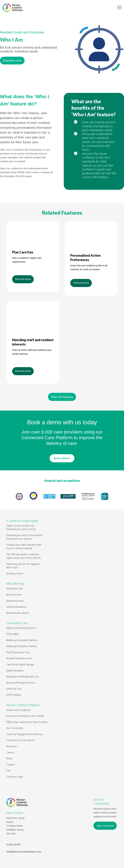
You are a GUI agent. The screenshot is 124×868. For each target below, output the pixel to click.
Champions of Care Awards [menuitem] (20, 727)
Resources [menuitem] (12, 733)
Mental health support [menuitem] (18, 599)
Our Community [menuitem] (15, 715)
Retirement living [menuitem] (15, 587)
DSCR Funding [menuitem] (13, 681)
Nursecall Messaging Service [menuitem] (21, 669)
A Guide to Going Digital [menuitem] (22, 507)
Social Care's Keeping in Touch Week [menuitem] (25, 703)
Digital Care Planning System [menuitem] (21, 614)
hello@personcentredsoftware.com (24, 838)
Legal (73, 858)
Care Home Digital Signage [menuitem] (20, 651)
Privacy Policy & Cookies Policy (94, 858)
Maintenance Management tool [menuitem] (23, 663)
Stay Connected (105, 812)
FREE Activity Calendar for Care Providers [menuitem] (27, 709)
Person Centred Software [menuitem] (23, 692)
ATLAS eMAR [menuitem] (12, 621)
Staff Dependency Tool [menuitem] (18, 639)
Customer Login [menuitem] (15, 763)
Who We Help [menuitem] (15, 570)
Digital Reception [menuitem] (15, 657)
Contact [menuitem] (10, 751)
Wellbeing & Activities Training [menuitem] (22, 633)
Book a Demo (62, 445)
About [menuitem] (9, 745)
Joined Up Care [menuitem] (14, 675)
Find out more (23, 281)
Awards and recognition (62, 467)
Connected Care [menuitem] (17, 610)
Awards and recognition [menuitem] (18, 697)
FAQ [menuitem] (8, 757)
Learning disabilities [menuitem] (16, 593)
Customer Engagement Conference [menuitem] (25, 721)
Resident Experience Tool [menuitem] (19, 645)
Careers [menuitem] (10, 739)
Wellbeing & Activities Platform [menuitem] (22, 627)
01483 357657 (14, 831)
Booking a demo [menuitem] (15, 560)
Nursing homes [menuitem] (14, 581)
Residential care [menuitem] (14, 575)
